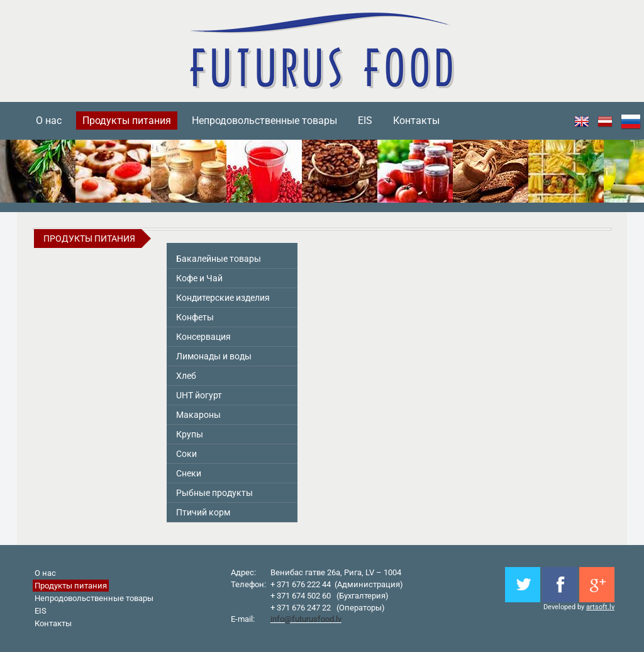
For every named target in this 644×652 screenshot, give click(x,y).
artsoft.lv (600, 607)
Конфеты (195, 317)
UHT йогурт (199, 395)
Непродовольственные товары (264, 121)
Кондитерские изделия (223, 298)
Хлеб (186, 376)
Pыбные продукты (214, 493)
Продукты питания (127, 121)
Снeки (189, 473)
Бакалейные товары (219, 259)
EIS (365, 121)
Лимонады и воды (214, 356)
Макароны (198, 415)
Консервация (203, 337)
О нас (49, 121)
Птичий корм (203, 512)
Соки (186, 454)
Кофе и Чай (199, 278)
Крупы (190, 434)
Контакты (416, 121)
